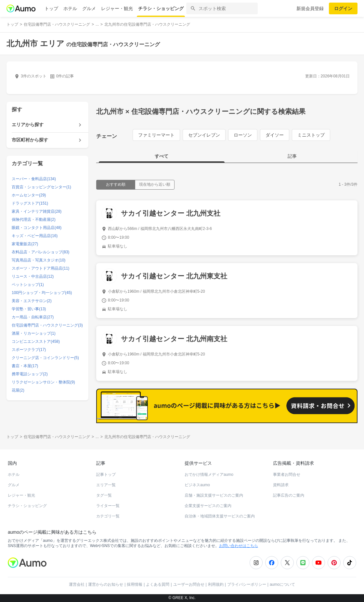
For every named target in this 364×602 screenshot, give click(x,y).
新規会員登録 (310, 8)
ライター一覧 (108, 506)
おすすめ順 (116, 184)
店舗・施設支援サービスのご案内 (214, 495)
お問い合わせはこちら (239, 546)
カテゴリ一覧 (108, 516)
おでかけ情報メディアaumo (209, 475)
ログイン (343, 8)
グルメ (89, 8)
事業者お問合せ (287, 475)
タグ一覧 (104, 495)
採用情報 (135, 584)
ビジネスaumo (197, 485)
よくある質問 (158, 584)
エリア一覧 (106, 485)
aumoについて (282, 584)
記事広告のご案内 (289, 495)
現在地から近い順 (155, 184)
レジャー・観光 (117, 8)
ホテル (70, 8)
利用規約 (216, 584)
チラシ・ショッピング (161, 8)
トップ (51, 8)
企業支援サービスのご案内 (208, 506)
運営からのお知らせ (106, 584)
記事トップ (106, 475)
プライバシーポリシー (247, 584)
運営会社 (77, 584)
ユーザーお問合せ (189, 584)
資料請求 (281, 485)
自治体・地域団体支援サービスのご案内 (220, 516)
